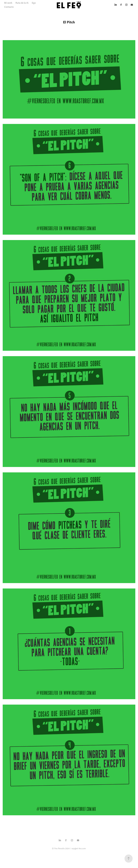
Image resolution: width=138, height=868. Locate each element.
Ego (34, 3)
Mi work (8, 3)
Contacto (9, 7)
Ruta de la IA (22, 3)
